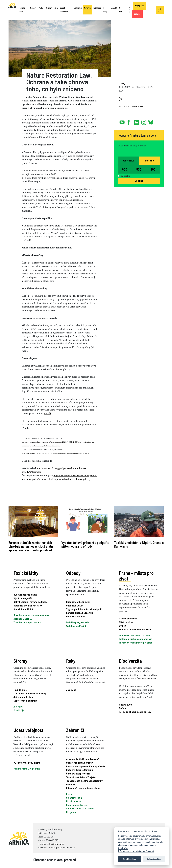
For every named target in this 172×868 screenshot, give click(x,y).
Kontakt (114, 8)
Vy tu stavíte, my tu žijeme (27, 763)
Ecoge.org (71, 812)
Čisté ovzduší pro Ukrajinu (79, 770)
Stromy (49, 8)
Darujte (137, 14)
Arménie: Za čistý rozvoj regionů (83, 759)
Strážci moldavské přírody (79, 763)
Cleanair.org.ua (74, 798)
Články (122, 83)
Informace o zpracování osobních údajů (136, 851)
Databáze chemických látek (28, 605)
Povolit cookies (130, 859)
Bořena (123, 708)
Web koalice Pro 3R (76, 626)
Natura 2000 (125, 705)
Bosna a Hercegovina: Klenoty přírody (86, 766)
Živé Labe (71, 690)
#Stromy (122, 106)
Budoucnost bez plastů (25, 595)
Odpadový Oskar (74, 605)
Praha (41, 8)
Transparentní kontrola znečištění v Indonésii (84, 783)
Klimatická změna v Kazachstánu (83, 788)
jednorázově (128, 160)
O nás (121, 10)
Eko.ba (70, 794)
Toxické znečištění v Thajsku (81, 777)
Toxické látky (22, 10)
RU (130, 10)
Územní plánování (128, 618)
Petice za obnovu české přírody (135, 712)
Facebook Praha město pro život (135, 643)
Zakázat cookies (154, 859)
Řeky (56, 8)
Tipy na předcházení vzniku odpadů (84, 609)
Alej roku (18, 707)
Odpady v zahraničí (76, 616)
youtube (122, 121)
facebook (129, 121)
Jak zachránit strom (24, 697)
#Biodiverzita (132, 106)
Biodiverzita (130, 661)
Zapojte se (139, 6)
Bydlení (123, 626)
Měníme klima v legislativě (27, 769)
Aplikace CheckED (23, 619)
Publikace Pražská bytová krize (135, 629)
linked (137, 121)
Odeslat (139, 181)
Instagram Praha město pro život (136, 639)
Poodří (48, 413)
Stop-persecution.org (77, 805)
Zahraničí (78, 8)
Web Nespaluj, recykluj (78, 622)
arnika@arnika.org (55, 844)
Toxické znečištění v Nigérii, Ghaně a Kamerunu (139, 544)
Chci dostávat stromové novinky (30, 693)
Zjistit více (123, 848)
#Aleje (140, 106)
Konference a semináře (25, 701)
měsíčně (150, 160)
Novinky (87, 8)
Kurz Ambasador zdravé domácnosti (32, 615)
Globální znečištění (23, 609)
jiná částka (125, 176)
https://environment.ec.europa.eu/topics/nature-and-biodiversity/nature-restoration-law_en (56, 453)
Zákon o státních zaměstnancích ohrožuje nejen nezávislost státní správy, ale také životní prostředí (31, 546)
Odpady (33, 8)
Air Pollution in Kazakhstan (80, 808)
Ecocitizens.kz (74, 801)
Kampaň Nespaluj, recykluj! (80, 613)
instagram (144, 121)
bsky (151, 121)
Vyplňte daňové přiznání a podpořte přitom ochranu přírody (85, 544)
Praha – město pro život (136, 576)
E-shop (105, 10)
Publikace (97, 8)
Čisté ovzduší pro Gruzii (78, 773)
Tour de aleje (20, 690)
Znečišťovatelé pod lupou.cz (28, 622)
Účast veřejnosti (64, 10)
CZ (130, 7)
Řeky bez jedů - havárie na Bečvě (31, 602)
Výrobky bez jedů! (23, 598)
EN (130, 12)
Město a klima (126, 622)
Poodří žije (19, 710)
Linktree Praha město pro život (135, 635)
